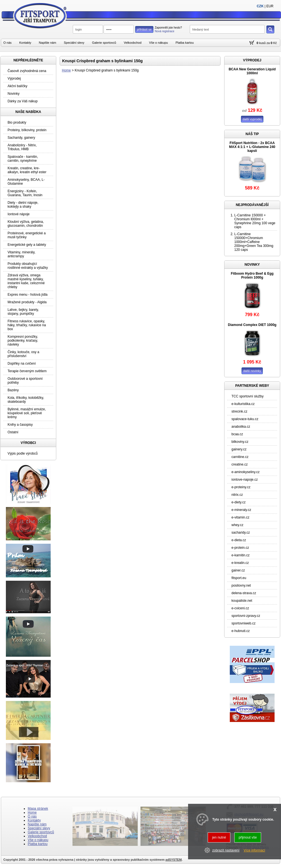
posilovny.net (241, 585)
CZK (260, 6)
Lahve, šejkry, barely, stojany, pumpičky (23, 312)
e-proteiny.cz (241, 487)
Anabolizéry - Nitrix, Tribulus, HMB (22, 147)
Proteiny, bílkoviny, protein (27, 130)
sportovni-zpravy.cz (246, 616)
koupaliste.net (242, 601)
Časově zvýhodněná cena (27, 71)
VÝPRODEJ (252, 60)
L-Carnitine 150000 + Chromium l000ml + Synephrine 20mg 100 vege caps (255, 221)
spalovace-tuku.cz (245, 419)
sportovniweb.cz (243, 623)
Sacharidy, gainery (21, 138)
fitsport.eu (239, 578)
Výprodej (14, 78)
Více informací (255, 850)
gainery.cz (239, 449)
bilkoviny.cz (240, 442)
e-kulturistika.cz (243, 404)
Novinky (14, 94)
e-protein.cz (240, 548)
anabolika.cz (241, 427)
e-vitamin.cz (240, 517)
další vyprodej (252, 119)
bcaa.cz (237, 434)
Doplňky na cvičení (22, 364)
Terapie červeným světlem (27, 371)
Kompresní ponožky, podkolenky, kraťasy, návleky (23, 341)
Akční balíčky (17, 86)
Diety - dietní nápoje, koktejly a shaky (23, 205)
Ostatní (13, 432)
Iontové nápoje (19, 214)
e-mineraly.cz (241, 510)
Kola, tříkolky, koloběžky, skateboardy (26, 400)
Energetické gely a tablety (27, 245)
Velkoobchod (133, 43)
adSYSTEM (174, 860)
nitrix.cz (237, 495)
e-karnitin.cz (241, 555)
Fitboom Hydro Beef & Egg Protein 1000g (252, 276)
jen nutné (219, 837)
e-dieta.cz (239, 540)
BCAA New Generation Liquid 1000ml (252, 71)
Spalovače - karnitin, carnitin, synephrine (23, 159)
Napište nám (48, 43)
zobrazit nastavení (226, 850)
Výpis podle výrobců (23, 453)
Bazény (13, 390)
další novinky (252, 371)
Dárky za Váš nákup (23, 101)
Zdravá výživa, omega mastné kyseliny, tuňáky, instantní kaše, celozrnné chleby (26, 281)
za (268, 43)
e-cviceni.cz (240, 608)
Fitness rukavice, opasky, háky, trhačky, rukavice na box (27, 325)
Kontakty (25, 43)
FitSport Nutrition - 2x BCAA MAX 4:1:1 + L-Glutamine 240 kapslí (252, 147)
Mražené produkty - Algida (27, 302)
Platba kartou (185, 43)
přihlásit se (144, 29)
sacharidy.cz (241, 533)
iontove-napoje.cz (245, 480)
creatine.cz (240, 464)
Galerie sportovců (104, 43)
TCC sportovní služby (248, 396)
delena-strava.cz (244, 593)
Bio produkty (17, 122)
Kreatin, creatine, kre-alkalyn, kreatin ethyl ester (27, 170)
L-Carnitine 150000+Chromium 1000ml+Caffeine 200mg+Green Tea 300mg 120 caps (254, 242)
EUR (270, 6)
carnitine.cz (240, 457)
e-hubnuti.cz (241, 631)
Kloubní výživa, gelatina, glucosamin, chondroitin (26, 224)
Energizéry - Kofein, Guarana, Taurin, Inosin (25, 193)
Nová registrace (165, 31)
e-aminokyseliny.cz (245, 472)
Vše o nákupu (159, 43)
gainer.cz (238, 570)
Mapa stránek (38, 809)
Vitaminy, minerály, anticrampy (21, 254)
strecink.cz (239, 411)
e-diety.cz (238, 502)
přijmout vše (248, 837)
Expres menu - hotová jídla (28, 295)
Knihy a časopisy (20, 425)
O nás (7, 43)
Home (66, 70)
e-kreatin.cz (240, 563)
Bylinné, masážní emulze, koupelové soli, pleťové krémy (27, 413)
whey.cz (237, 525)
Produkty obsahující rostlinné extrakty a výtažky (28, 266)
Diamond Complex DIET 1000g (252, 325)
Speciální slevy (74, 43)
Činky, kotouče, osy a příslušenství (23, 354)
